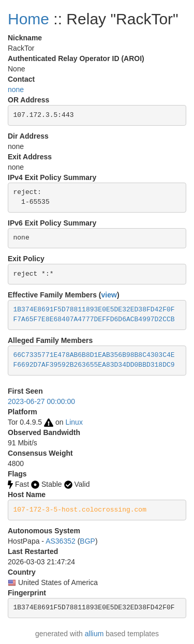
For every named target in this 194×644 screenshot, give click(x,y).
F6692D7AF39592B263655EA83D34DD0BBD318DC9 (94, 365)
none (16, 89)
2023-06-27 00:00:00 (41, 401)
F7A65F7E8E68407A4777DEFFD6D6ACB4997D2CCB (94, 319)
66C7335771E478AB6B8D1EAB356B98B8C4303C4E (94, 355)
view (109, 295)
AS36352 (61, 541)
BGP (87, 541)
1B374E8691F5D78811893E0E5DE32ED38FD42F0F (94, 310)
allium (94, 634)
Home (28, 19)
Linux (74, 422)
